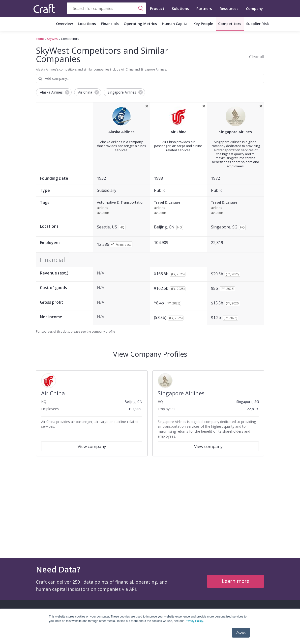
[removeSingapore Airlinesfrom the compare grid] (261, 106)
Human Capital (175, 24)
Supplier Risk (257, 24)
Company (254, 8)
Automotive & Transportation (121, 203)
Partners (204, 8)
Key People (203, 24)
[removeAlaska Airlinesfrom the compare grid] (147, 106)
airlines (103, 208)
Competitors (230, 24)
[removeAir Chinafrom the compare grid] (204, 106)
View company (92, 446)
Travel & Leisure (167, 203)
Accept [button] (241, 633)
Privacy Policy (194, 621)
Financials (110, 24)
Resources (229, 8)
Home (40, 39)
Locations (87, 24)
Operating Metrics (140, 24)
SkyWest (53, 39)
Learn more (236, 581)
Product (157, 8)
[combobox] (106, 8)
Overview (64, 24)
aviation (103, 213)
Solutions (180, 8)
